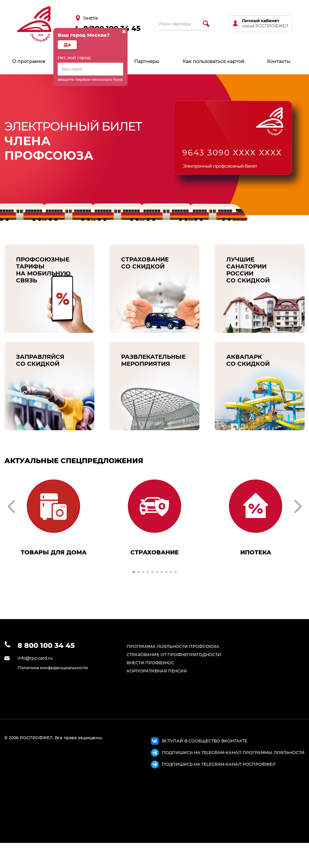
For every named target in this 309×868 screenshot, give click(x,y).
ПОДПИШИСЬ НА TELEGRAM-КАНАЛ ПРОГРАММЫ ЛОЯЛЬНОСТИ (227, 754)
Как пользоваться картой (214, 61)
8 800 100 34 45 (46, 645)
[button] (134, 572)
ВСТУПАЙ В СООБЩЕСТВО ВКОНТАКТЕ (198, 742)
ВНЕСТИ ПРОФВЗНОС (150, 663)
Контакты (279, 61)
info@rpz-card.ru (35, 658)
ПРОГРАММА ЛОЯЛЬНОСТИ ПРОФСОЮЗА (173, 646)
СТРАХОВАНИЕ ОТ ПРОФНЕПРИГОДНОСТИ (174, 655)
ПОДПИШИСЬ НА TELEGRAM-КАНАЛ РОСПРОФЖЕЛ (213, 765)
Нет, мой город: (74, 58)
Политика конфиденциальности (53, 668)
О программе (29, 61)
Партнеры (147, 61)
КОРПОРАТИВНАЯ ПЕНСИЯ (157, 671)
